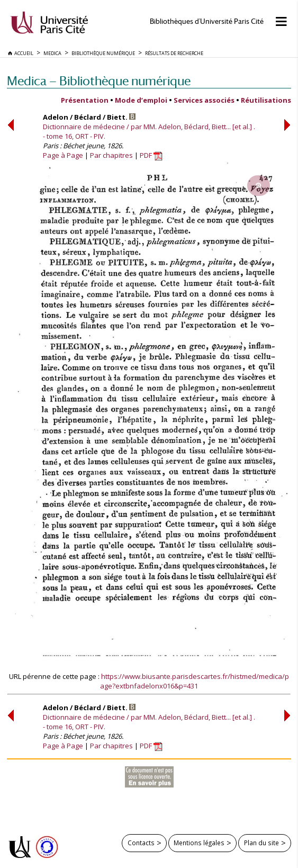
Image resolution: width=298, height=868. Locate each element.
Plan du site (261, 843)
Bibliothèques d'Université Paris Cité (207, 21)
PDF (151, 155)
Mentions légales (199, 843)
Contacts (141, 843)
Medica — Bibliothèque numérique (99, 81)
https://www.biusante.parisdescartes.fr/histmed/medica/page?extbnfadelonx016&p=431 (195, 681)
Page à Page (63, 155)
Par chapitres (111, 155)
